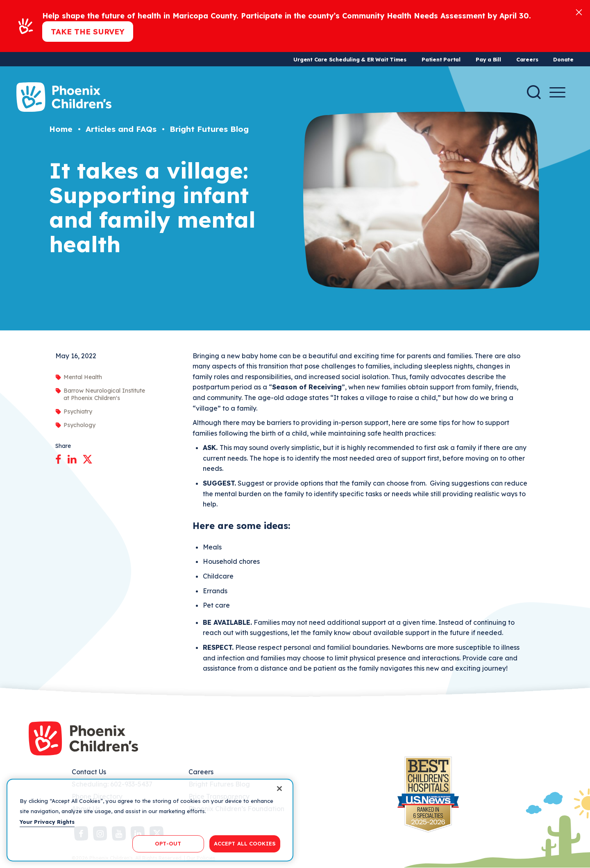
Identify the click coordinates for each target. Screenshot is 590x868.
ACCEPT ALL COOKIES (245, 843)
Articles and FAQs (121, 129)
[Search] (534, 92)
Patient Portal (441, 59)
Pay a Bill (488, 59)
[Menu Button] (557, 92)
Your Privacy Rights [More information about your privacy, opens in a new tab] (47, 822)
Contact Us (89, 772)
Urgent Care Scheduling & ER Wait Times (350, 59)
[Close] (579, 12)
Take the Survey (88, 32)
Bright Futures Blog (209, 129)
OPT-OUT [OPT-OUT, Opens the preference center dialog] (168, 843)
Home (61, 129)
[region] (150, 820)
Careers (527, 59)
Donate (563, 59)
